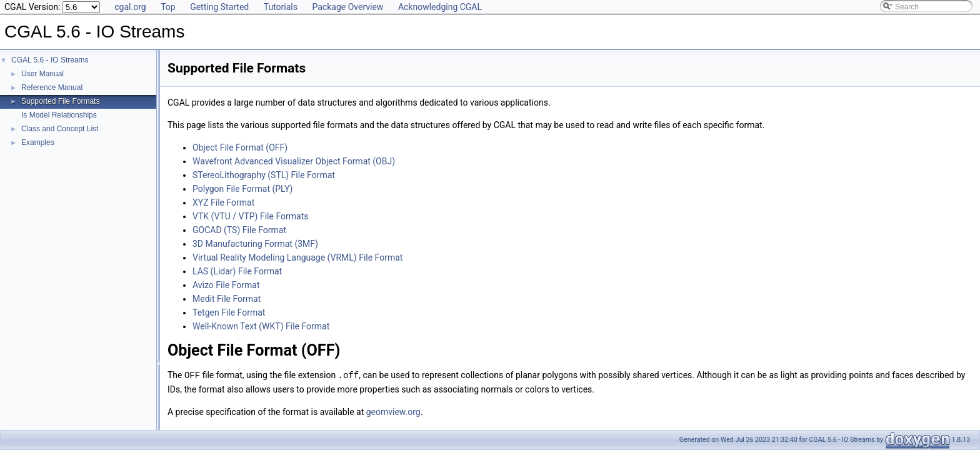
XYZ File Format (223, 202)
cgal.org (130, 7)
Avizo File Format (226, 285)
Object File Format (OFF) (240, 147)
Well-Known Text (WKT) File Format (261, 326)
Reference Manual (52, 87)
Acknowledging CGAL (440, 7)
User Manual (42, 74)
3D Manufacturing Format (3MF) (255, 244)
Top (168, 7)
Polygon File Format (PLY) (242, 189)
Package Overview (347, 7)
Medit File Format (227, 299)
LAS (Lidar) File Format (237, 271)
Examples (38, 142)
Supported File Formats (60, 101)
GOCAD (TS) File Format (239, 230)
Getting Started (219, 7)
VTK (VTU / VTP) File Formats (250, 216)
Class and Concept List (60, 129)
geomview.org (393, 411)
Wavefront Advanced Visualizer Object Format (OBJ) (294, 161)
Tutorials (281, 7)
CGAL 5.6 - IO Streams (50, 60)
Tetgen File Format (229, 312)
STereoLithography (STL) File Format (264, 175)
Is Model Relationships (59, 115)
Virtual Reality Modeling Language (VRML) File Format (297, 257)
